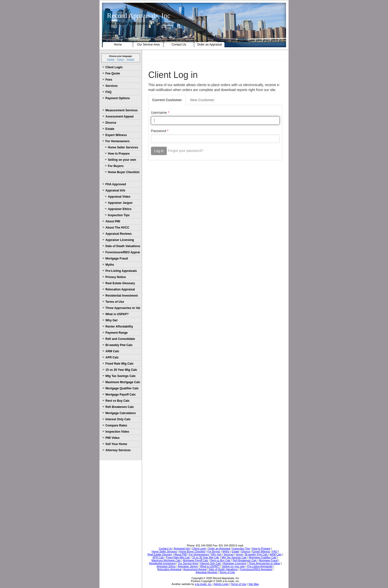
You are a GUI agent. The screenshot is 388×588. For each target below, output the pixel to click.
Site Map (254, 584)
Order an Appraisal (209, 45)
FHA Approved (114, 184)
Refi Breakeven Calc (118, 407)
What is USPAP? (115, 314)
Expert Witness (115, 135)
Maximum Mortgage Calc (121, 382)
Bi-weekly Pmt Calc (117, 345)
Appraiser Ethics (118, 209)
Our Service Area (148, 45)
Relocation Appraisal (119, 289)
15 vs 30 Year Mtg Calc (120, 370)
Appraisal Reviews (117, 234)
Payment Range (115, 333)
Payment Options (116, 98)
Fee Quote (111, 73)
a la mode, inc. (203, 584)
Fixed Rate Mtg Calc (118, 364)
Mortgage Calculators (119, 413)
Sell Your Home (115, 444)
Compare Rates (115, 425)
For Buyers (114, 166)
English (111, 59)
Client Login (112, 67)
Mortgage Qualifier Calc (121, 388)
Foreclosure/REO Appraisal (121, 252)
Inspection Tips (117, 215)
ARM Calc (111, 351)
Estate (108, 129)
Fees (107, 80)
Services (110, 86)
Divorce (109, 123)
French (121, 59)
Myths (108, 265)
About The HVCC (116, 228)
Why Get (110, 320)
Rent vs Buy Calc (116, 401)
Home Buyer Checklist (122, 172)
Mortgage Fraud (115, 259)
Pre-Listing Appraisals (120, 271)
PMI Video (111, 438)
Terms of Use (113, 302)
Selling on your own (120, 160)
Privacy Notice (114, 277)
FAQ (107, 92)
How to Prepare (117, 154)
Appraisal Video (117, 197)
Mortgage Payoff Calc (119, 395)
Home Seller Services (121, 147)
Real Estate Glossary (119, 283)
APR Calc (110, 357)
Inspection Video (116, 432)
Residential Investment (120, 296)
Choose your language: (121, 56)
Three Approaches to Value (121, 308)
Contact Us (179, 45)
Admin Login (221, 584)
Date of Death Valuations (121, 246)
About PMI (111, 221)
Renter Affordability (118, 327)
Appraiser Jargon (119, 203)
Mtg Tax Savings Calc (119, 376)
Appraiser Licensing (118, 240)
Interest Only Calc (116, 419)
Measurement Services (120, 110)
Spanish (130, 59)
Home (118, 45)
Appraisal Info (114, 190)
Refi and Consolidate (119, 339)
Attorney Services (116, 450)
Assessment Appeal (118, 117)
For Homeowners (116, 141)
